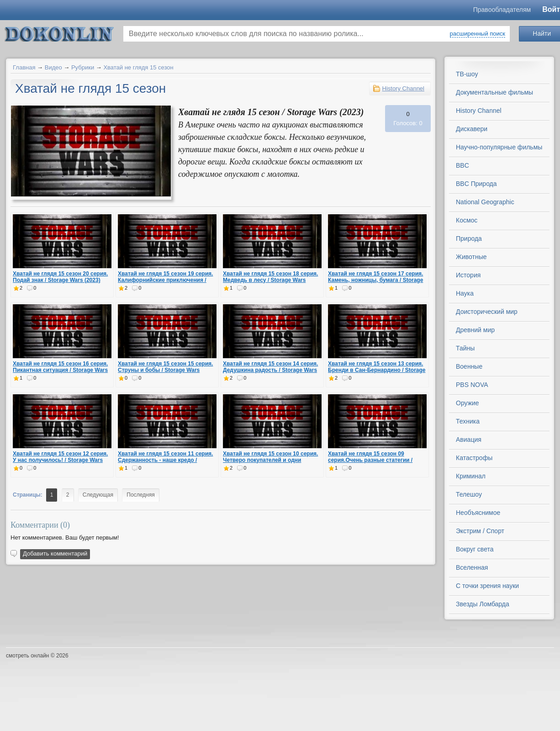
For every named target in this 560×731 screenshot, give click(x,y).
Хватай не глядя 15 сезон (138, 67)
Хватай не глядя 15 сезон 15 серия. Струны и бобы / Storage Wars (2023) (165, 370)
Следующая (98, 495)
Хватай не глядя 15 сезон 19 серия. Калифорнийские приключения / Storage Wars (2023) (165, 280)
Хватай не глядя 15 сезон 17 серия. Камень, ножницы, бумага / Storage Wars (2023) (375, 280)
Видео (53, 67)
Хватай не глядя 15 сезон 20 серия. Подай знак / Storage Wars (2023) (60, 277)
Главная (24, 67)
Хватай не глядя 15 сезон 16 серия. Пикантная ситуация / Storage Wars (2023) (60, 370)
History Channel (404, 88)
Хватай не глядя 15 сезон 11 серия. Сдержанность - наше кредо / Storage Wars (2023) (165, 460)
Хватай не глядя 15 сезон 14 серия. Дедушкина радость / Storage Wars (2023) (270, 370)
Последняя (140, 495)
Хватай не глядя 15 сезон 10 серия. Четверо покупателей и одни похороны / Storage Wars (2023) (270, 460)
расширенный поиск (478, 34)
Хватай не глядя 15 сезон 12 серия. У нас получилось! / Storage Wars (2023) (60, 460)
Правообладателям (502, 10)
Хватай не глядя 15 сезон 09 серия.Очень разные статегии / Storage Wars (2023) (370, 460)
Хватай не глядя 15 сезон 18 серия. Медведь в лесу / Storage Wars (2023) (270, 280)
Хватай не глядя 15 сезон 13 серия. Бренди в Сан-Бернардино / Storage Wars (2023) (377, 370)
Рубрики (83, 67)
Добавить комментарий (55, 554)
